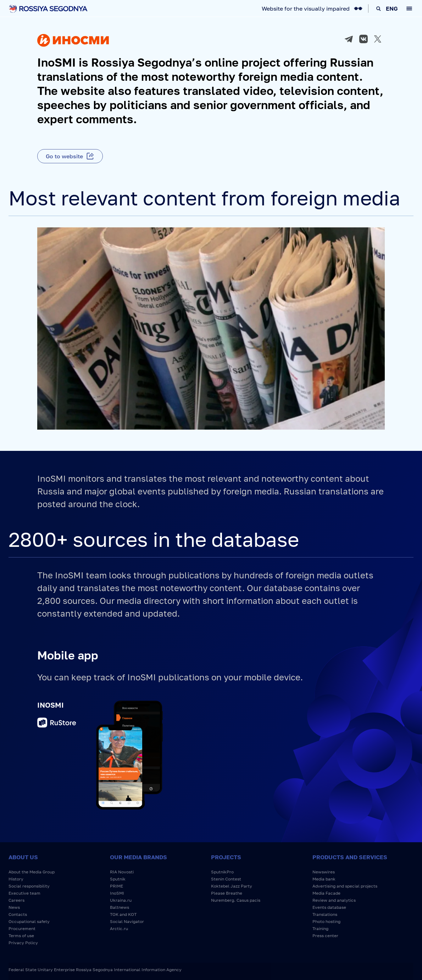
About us (23, 857)
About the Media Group (32, 872)
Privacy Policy (23, 943)
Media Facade (326, 893)
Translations (325, 914)
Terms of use (21, 936)
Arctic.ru (119, 928)
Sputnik (118, 879)
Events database (329, 907)
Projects (226, 857)
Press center (325, 936)
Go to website (64, 156)
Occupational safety (29, 921)
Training (320, 928)
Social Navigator (127, 921)
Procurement (22, 928)
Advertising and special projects (345, 886)
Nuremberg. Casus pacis (236, 900)
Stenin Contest (226, 879)
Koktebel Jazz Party (232, 886)
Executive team (24, 893)
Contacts (18, 914)
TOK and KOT (123, 914)
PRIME (116, 886)
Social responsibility (29, 886)
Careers (16, 900)
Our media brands (138, 857)
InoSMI (117, 893)
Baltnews (120, 907)
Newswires (324, 872)
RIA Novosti (122, 872)
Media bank (324, 879)
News (14, 907)
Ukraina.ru (121, 900)
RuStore (57, 723)
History (16, 879)
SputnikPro (222, 872)
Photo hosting (326, 921)
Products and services (350, 857)
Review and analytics (334, 900)
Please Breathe (227, 893)
